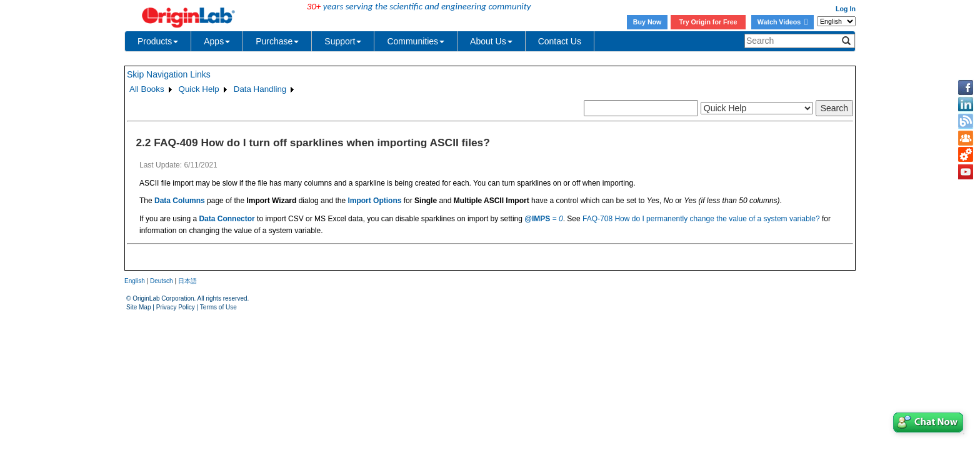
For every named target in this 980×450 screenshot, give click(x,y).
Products (158, 41)
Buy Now (647, 22)
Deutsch (162, 281)
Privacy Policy (176, 307)
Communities (416, 41)
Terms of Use (218, 307)
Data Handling (260, 89)
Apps (217, 41)
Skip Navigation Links (169, 74)
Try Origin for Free (708, 22)
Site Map (138, 307)
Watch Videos (782, 22)
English (135, 281)
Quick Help (199, 89)
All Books (147, 89)
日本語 (187, 281)
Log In (846, 9)
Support (343, 41)
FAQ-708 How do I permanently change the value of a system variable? (701, 219)
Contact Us (560, 41)
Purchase (277, 41)
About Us (491, 41)
